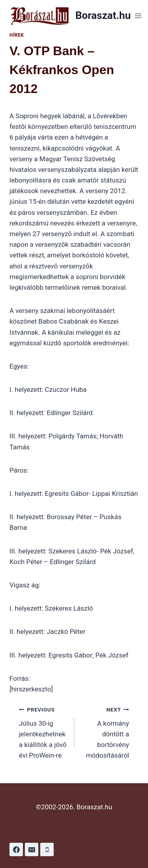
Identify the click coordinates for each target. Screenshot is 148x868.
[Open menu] (138, 16)
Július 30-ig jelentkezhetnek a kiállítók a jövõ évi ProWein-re (43, 732)
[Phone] (47, 849)
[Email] (32, 849)
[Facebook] (16, 849)
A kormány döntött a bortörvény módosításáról (105, 732)
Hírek (17, 35)
